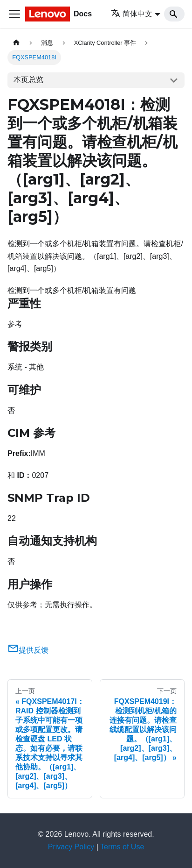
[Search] (174, 14)
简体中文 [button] (132, 14)
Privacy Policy (71, 847)
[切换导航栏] (14, 14)
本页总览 (28, 80)
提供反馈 (28, 650)
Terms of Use (122, 847)
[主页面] (16, 43)
